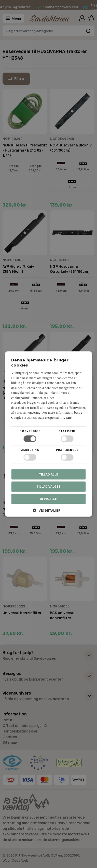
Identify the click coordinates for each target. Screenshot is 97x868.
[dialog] (48, 434)
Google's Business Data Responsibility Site (41, 417)
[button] (48, 512)
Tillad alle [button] (48, 474)
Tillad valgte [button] (48, 486)
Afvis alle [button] (48, 499)
